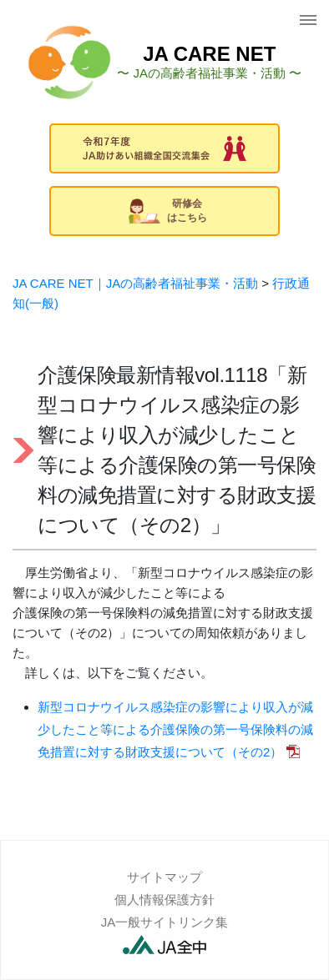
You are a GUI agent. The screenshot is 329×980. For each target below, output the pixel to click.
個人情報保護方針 (164, 900)
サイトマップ (164, 877)
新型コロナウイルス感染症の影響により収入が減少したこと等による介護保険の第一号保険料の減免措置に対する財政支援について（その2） (175, 729)
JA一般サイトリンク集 (165, 922)
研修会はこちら (168, 211)
